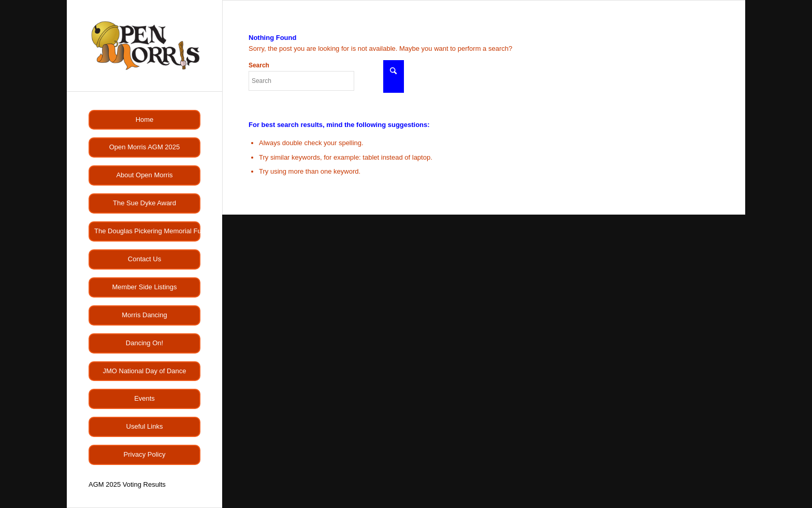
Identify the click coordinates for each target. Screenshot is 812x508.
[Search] (301, 81)
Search (301, 76)
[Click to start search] (394, 76)
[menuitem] (144, 120)
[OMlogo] (144, 46)
